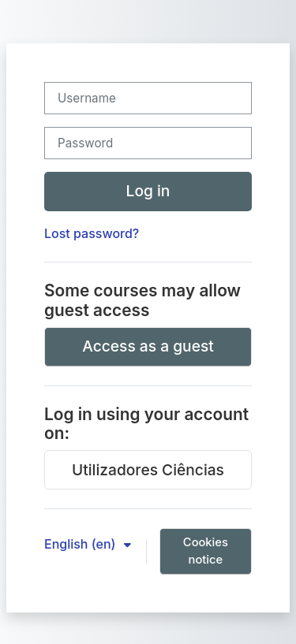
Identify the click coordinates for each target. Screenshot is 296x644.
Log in (148, 191)
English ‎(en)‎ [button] (82, 544)
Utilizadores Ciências (148, 470)
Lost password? (92, 233)
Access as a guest (148, 346)
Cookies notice (206, 551)
